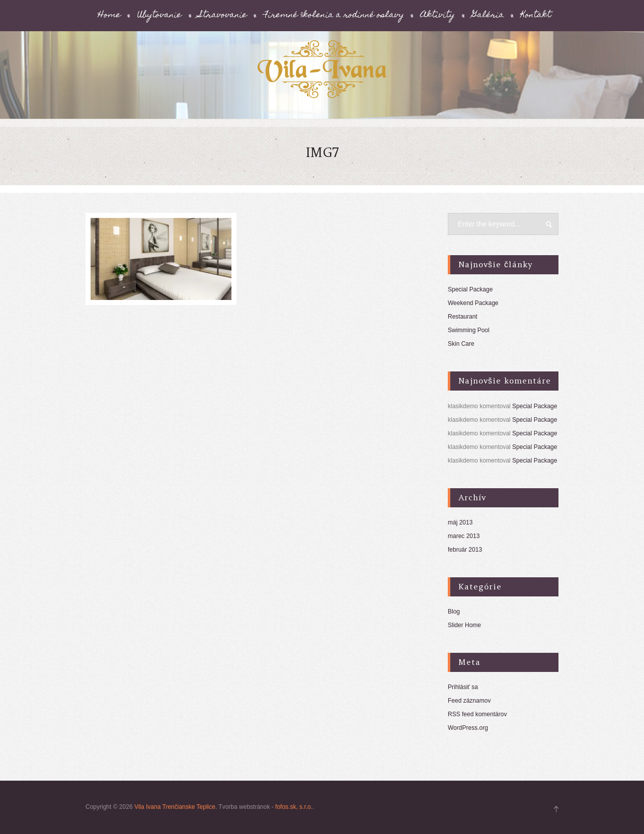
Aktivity (438, 16)
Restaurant (463, 317)
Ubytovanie (159, 16)
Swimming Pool (469, 330)
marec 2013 (464, 536)
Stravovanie (223, 16)
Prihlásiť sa (463, 687)
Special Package (470, 289)
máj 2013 (460, 522)
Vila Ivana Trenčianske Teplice (175, 807)
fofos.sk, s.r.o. (294, 807)
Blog (454, 612)
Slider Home (464, 625)
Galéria (488, 16)
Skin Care (461, 344)
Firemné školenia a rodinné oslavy (334, 16)
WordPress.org (468, 728)
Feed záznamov (469, 701)
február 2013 (465, 550)
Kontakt (536, 16)
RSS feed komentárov (477, 714)
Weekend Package (473, 303)
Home (109, 16)
